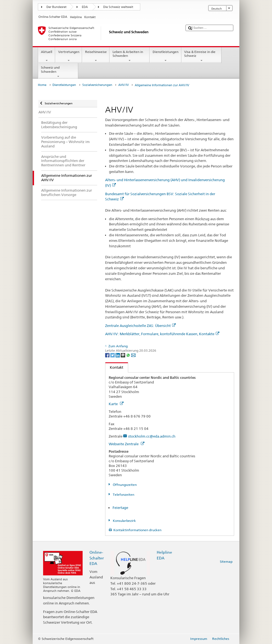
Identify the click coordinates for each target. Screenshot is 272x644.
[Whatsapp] (129, 355)
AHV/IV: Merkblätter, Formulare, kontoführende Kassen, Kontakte (162, 334)
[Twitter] (113, 355)
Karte (116, 404)
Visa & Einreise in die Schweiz (201, 56)
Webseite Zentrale (127, 444)
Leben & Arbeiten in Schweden (130, 56)
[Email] (133, 355)
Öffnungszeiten (124, 485)
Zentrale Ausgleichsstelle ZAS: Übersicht (140, 326)
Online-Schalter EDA (97, 558)
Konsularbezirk (124, 521)
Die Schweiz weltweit (118, 7)
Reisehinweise (96, 56)
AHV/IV (124, 85)
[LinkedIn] (118, 355)
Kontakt (114, 367)
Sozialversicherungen (97, 85)
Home (42, 85)
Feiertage (120, 508)
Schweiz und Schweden (58, 72)
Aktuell (47, 56)
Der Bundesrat (56, 7)
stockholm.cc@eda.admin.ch (152, 436)
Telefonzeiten (123, 495)
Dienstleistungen (165, 56)
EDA (85, 7)
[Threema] (123, 355)
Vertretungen (69, 56)
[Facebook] (108, 355)
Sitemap (226, 562)
